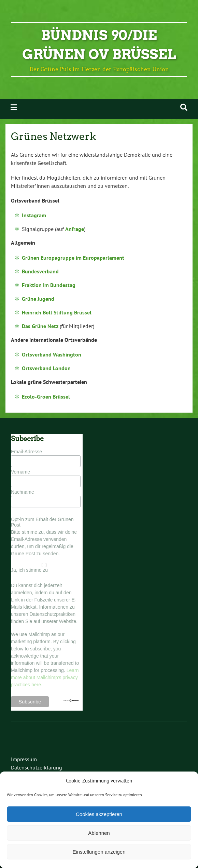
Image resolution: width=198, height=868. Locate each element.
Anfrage (75, 229)
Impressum (24, 759)
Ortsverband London (46, 368)
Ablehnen (99, 833)
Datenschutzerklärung (37, 767)
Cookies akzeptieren (99, 814)
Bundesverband (40, 271)
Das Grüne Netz (40, 326)
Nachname (23, 492)
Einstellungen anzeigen (99, 852)
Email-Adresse (26, 452)
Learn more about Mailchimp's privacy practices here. (45, 677)
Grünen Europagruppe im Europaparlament (73, 258)
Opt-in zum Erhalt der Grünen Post (42, 522)
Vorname (20, 472)
